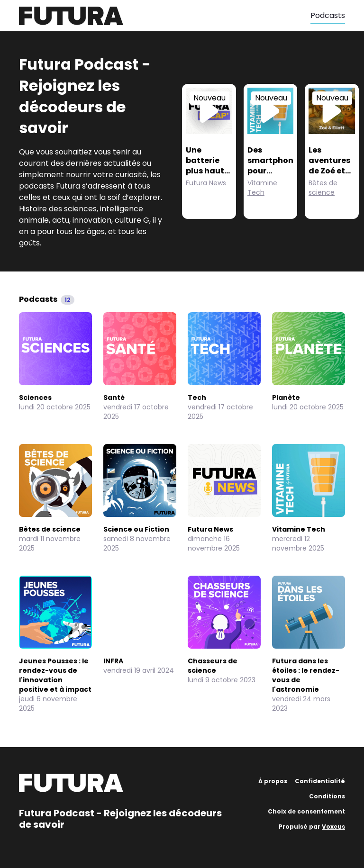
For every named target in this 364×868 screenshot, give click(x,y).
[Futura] (165, 16)
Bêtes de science (323, 188)
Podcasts (328, 15)
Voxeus (333, 827)
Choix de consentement (306, 811)
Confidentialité (320, 781)
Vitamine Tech (262, 188)
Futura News (206, 183)
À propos (273, 781)
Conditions (327, 796)
